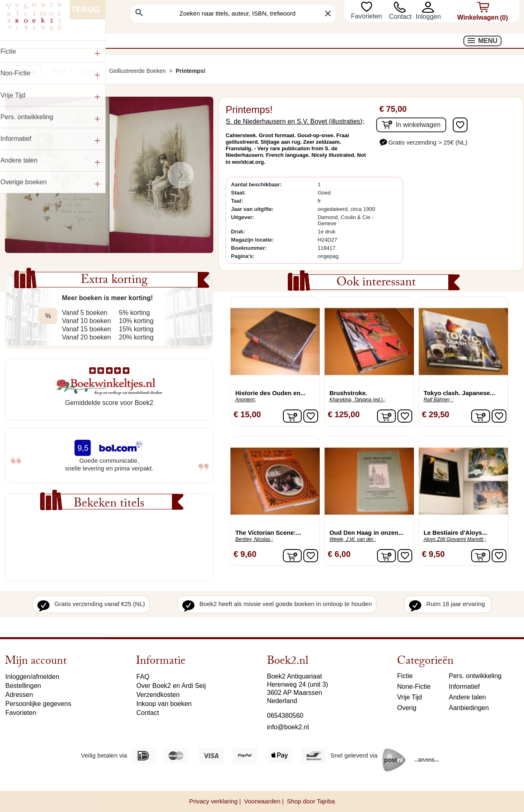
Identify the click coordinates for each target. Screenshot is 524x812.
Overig (407, 708)
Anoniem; (246, 400)
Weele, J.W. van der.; (353, 539)
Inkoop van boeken (164, 704)
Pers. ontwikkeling (475, 676)
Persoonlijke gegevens (38, 704)
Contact (400, 17)
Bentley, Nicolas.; (254, 539)
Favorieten (367, 16)
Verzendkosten (158, 695)
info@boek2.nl (288, 727)
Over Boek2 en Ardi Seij (171, 686)
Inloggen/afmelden (32, 677)
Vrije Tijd (410, 697)
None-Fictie (414, 686)
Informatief (464, 686)
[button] (428, 7)
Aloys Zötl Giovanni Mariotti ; (455, 539)
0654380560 (285, 716)
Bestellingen (23, 686)
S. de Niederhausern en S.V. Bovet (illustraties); (295, 121)
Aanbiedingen (469, 708)
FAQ (143, 677)
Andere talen (467, 697)
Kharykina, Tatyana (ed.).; (358, 400)
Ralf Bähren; (437, 400)
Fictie (405, 676)
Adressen (19, 695)
